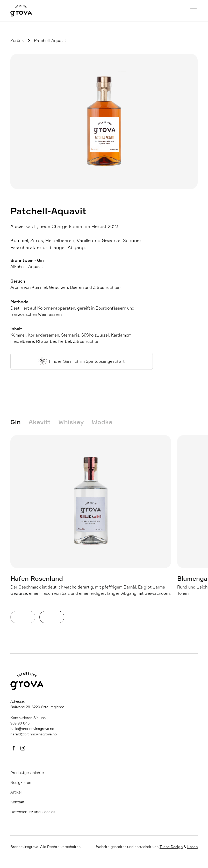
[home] (21, 11)
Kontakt (17, 802)
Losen (192, 847)
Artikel (16, 792)
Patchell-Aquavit (50, 40)
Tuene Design (171, 847)
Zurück (17, 40)
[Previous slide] (23, 617)
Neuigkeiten (21, 782)
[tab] (19, 422)
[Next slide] (52, 617)
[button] (192, 11)
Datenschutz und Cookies (33, 812)
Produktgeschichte (27, 773)
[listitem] (91, 523)
